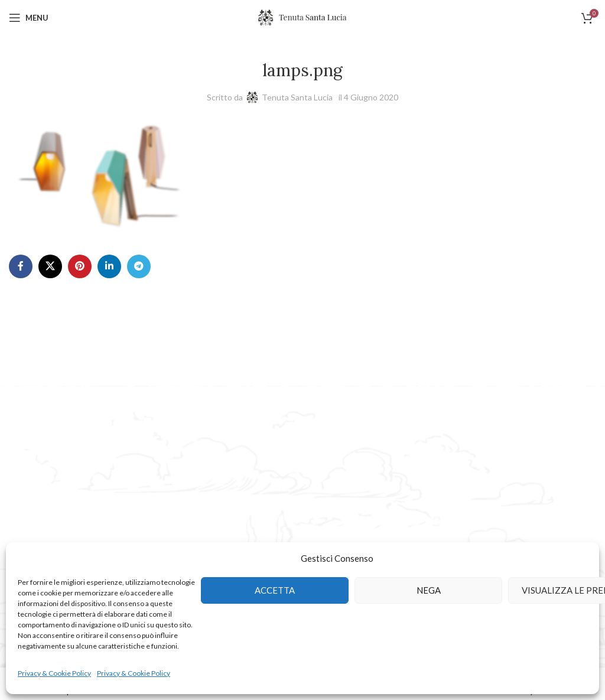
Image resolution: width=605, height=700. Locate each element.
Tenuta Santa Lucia (297, 97)
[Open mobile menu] (29, 18)
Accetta (275, 590)
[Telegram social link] (139, 266)
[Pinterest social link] (80, 266)
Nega (429, 590)
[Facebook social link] (21, 266)
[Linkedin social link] (109, 266)
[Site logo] (302, 17)
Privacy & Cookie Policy (54, 673)
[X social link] (50, 266)
